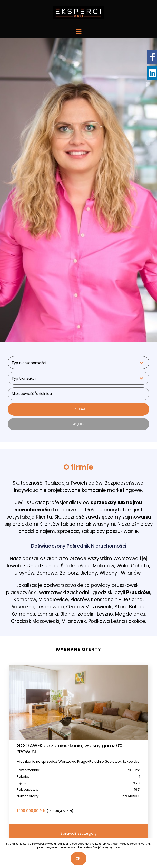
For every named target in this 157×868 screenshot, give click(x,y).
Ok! (78, 858)
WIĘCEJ (78, 424)
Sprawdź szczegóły (78, 833)
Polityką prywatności (105, 844)
